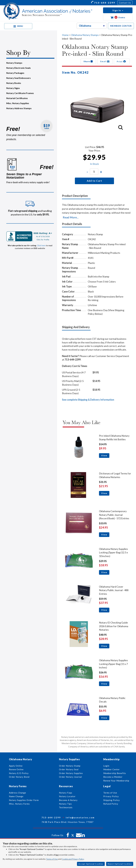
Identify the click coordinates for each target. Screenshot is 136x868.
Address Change (18, 793)
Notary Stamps (14, 63)
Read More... (71, 217)
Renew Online (16, 769)
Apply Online (16, 766)
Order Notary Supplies (71, 773)
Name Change (16, 796)
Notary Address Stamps (19, 108)
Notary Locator (67, 796)
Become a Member (113, 777)
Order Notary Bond (19, 777)
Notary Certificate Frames (20, 93)
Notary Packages (15, 73)
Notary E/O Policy (19, 773)
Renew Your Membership (116, 781)
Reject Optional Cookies (120, 864)
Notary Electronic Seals (19, 68)
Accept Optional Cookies (91, 864)
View (104, 455)
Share (88, 61)
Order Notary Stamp (70, 766)
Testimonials (66, 807)
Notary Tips (65, 804)
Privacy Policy (111, 796)
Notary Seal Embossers (19, 78)
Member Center (112, 769)
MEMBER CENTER (121, 26)
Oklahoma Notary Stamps (85, 35)
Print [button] (122, 61)
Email (105, 61)
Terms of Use (52, 859)
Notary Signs (13, 88)
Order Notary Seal (69, 769)
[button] (118, 10)
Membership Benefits (115, 773)
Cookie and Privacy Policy (73, 859)
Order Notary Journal (70, 777)
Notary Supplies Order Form (24, 800)
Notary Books (14, 83)
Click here (41, 245)
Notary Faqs (66, 793)
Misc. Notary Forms (19, 804)
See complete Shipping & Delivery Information (88, 400)
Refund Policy (111, 804)
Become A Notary (68, 800)
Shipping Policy (112, 800)
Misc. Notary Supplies (18, 103)
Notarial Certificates (17, 98)
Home (65, 35)
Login (106, 766)
